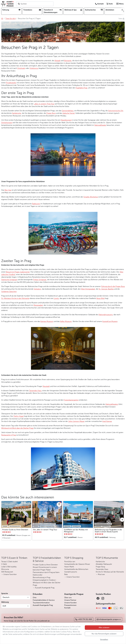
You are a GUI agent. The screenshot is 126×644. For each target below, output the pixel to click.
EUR (4, 606)
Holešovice (34, 68)
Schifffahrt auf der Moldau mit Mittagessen (76, 531)
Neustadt (46, 386)
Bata (66, 574)
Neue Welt (100, 298)
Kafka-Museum (66, 321)
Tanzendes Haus (35, 391)
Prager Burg (51, 113)
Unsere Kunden (70, 603)
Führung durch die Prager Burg (113, 286)
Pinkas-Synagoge (40, 280)
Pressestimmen (70, 605)
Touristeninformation (41, 603)
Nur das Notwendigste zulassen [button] (104, 634)
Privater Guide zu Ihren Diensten (15, 530)
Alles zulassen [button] (104, 628)
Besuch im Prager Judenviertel (18, 272)
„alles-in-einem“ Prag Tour (44, 104)
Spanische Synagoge (9, 280)
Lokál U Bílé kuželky (9, 567)
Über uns (68, 598)
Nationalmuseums (106, 315)
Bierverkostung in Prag (41, 577)
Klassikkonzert (66, 120)
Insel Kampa (107, 421)
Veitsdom (37, 289)
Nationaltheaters (112, 404)
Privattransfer (11, 83)
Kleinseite (68, 61)
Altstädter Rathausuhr (104, 564)
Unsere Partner (70, 600)
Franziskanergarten (71, 400)
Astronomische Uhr (116, 111)
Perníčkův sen (70, 562)
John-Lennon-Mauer (76, 421)
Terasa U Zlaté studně (9, 562)
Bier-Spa (8, 190)
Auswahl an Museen (110, 321)
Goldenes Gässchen (9, 292)
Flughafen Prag (82, 88)
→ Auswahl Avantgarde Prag (44, 588)
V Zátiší (4, 564)
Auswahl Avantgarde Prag (43, 605)
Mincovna (5, 569)
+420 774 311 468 (84, 619)
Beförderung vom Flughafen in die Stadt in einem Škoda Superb (108, 531)
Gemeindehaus (68, 111)
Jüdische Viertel (68, 113)
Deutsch (6, 597)
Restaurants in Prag (9, 435)
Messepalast (38, 305)
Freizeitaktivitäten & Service (44, 600)
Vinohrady (21, 68)
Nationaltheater (100, 125)
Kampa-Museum (47, 321)
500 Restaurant (7, 572)
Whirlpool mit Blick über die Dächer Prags (17, 428)
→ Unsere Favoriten (9, 574)
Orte (35, 598)
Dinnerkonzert (7, 123)
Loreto (56, 298)
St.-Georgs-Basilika (106, 289)
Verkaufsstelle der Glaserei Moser (77, 564)
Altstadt (57, 61)
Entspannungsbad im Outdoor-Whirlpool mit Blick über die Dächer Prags (47, 583)
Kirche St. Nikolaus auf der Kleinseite (110, 572)
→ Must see (100, 574)
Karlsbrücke (17, 113)
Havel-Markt (69, 567)
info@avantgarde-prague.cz (109, 619)
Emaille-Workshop (91, 197)
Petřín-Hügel (19, 416)
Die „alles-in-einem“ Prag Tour (45, 530)
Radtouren (36, 204)
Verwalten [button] (104, 640)
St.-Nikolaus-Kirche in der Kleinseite (15, 298)
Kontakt (67, 608)
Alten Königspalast (88, 289)
